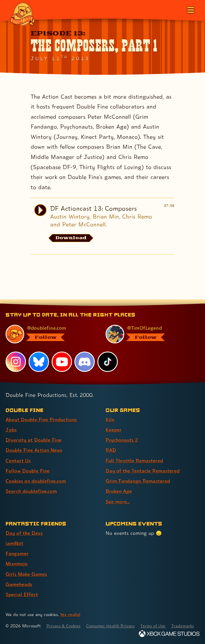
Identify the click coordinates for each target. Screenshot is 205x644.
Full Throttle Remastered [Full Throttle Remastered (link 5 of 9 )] (135, 454)
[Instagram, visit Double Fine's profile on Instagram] (16, 356)
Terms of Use (158, 619)
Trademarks (17, 626)
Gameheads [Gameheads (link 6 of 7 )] (19, 577)
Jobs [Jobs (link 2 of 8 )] (11, 423)
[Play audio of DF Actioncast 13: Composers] (40, 210)
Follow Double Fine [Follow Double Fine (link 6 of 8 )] (28, 464)
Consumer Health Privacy (114, 619)
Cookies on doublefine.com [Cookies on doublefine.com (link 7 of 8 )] (36, 474)
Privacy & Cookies (65, 619)
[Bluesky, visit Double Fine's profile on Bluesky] (39, 356)
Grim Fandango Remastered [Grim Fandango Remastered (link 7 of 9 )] (138, 474)
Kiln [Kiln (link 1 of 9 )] (110, 413)
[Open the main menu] (190, 9)
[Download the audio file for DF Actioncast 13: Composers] (71, 238)
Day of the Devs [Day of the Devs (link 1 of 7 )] (24, 526)
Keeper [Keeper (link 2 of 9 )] (114, 423)
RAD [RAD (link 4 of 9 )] (111, 444)
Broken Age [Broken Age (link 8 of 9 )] (119, 484)
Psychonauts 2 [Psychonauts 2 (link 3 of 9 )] (123, 433)
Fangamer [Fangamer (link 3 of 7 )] (17, 546)
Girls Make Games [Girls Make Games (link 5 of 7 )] (27, 567)
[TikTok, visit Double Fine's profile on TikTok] (108, 356)
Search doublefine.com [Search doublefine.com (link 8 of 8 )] (32, 484)
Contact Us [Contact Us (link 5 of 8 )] (18, 454)
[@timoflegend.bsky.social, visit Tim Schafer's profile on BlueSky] (149, 328)
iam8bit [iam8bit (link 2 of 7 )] (15, 536)
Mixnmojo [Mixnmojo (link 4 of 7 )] (17, 557)
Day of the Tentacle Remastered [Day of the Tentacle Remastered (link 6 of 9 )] (143, 464)
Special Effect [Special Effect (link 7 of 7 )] (22, 587)
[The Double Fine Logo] (22, 14)
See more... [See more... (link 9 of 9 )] (118, 495)
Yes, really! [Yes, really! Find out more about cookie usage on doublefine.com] (71, 607)
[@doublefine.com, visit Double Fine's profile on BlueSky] (49, 328)
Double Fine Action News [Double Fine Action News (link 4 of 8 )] (35, 444)
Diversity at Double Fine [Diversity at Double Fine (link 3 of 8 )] (34, 433)
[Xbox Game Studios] (169, 634)
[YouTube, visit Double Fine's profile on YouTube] (62, 356)
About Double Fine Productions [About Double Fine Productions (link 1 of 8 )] (42, 413)
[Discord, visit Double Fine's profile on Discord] (85, 356)
